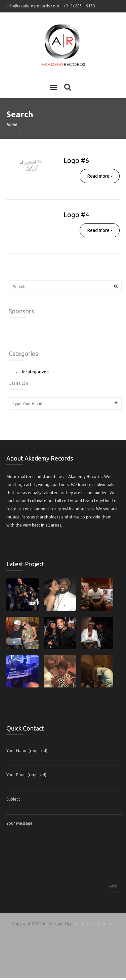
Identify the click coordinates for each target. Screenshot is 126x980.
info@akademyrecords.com (33, 6)
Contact (63, 969)
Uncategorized (35, 374)
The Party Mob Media (93, 925)
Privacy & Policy (63, 961)
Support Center (63, 945)
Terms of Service (63, 953)
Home (12, 124)
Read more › (100, 176)
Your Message (19, 825)
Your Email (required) (26, 776)
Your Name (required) (27, 752)
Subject (13, 801)
